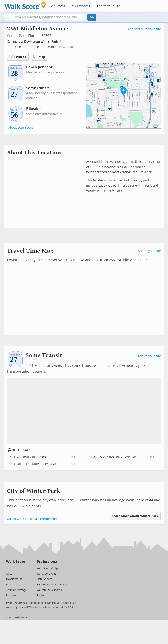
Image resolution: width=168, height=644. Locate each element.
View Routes (67, 47)
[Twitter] (9, 568)
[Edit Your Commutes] (61, 41)
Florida (32, 519)
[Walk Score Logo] (25, 5)
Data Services (45, 579)
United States (16, 519)
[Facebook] (15, 568)
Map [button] (39, 57)
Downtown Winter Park (41, 42)
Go (92, 17)
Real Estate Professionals (52, 585)
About (10, 574)
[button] (8, 17)
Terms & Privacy (16, 590)
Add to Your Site (108, 6)
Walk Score (16, 562)
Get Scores (57, 6)
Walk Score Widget (48, 568)
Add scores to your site (144, 29)
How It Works (14, 579)
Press (10, 585)
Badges (41, 596)
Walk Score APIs (46, 574)
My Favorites (81, 6)
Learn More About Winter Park (135, 516)
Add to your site (149, 251)
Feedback (12, 596)
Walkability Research (49, 590)
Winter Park (17, 36)
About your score (21, 128)
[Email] (22, 568)
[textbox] (48, 17)
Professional (48, 562)
